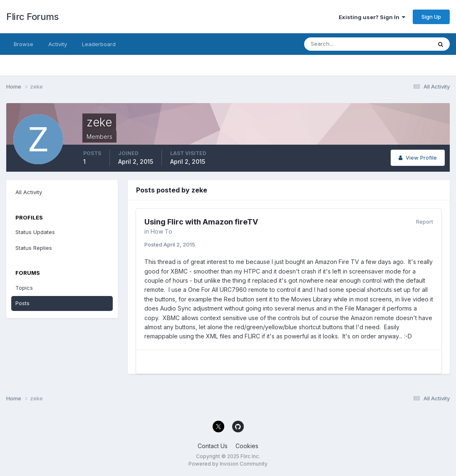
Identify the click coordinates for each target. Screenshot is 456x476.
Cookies (247, 446)
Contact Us (213, 446)
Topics (24, 288)
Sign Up (431, 17)
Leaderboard (99, 44)
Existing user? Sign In (372, 17)
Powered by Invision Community (228, 464)
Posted (170, 244)
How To (161, 231)
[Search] (341, 44)
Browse (24, 44)
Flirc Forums (32, 17)
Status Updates (35, 232)
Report (425, 222)
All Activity (29, 192)
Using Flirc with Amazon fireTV (201, 222)
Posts (22, 303)
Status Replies (34, 248)
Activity (58, 44)
